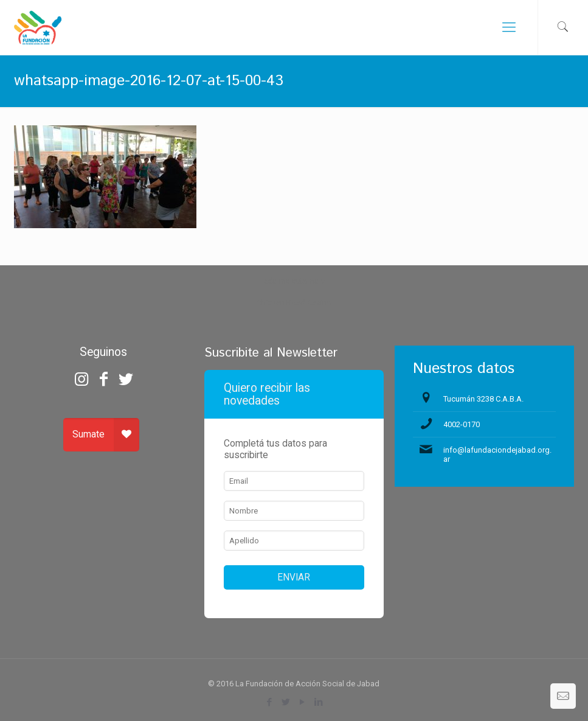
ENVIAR (294, 577)
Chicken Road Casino (294, 303)
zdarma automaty (294, 281)
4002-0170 (462, 424)
